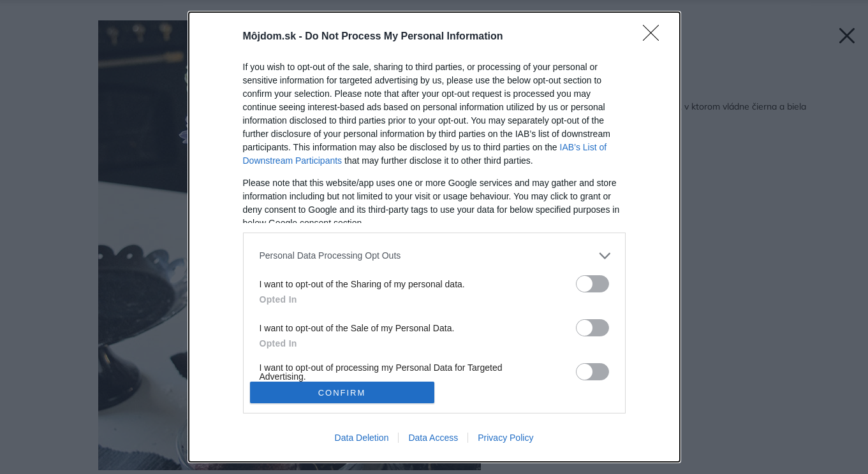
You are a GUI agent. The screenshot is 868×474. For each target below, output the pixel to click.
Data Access (433, 438)
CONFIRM (342, 393)
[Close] (655, 37)
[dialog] (434, 237)
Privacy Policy (505, 438)
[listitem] (434, 256)
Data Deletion (362, 438)
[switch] (592, 284)
